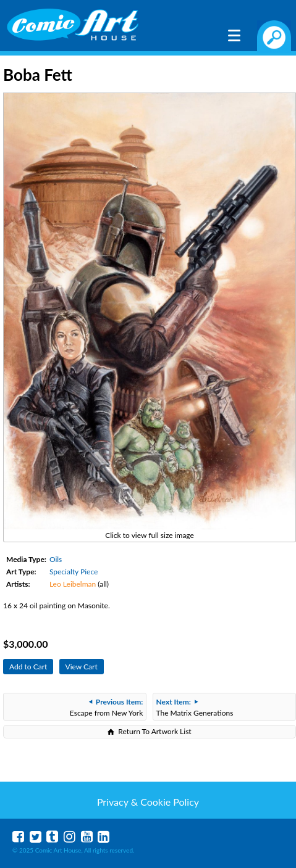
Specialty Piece (74, 572)
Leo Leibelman (73, 584)
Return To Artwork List (154, 731)
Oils (56, 559)
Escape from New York (106, 707)
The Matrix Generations (195, 707)
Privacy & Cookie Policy (148, 802)
